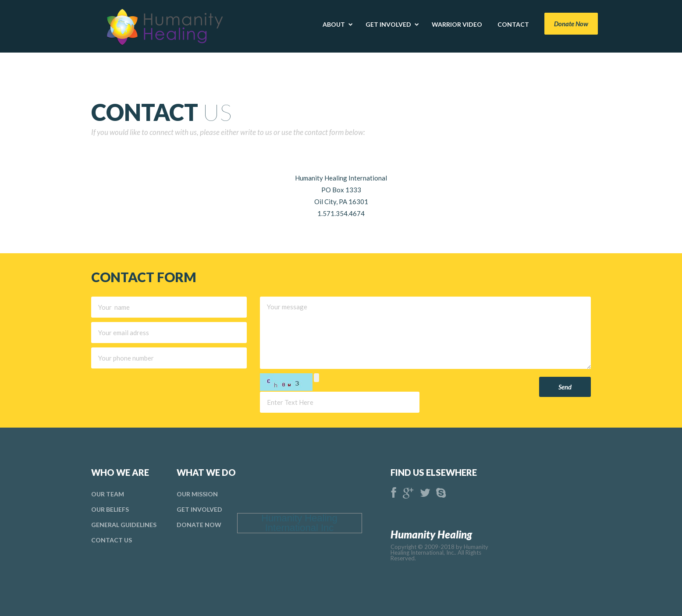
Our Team (108, 494)
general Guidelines (124, 525)
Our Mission (197, 494)
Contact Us (112, 540)
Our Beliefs (110, 509)
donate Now (199, 525)
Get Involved (199, 509)
